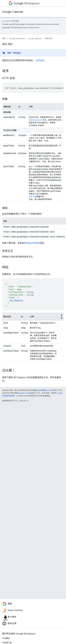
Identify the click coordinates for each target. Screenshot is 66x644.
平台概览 (6, 638)
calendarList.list (35, 120)
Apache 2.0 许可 (25, 393)
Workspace (27, 3)
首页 (4, 39)
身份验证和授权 (32, 243)
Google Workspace (17, 39)
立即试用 (40, 60)
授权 (19, 53)
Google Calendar (13, 12)
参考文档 (48, 39)
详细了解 (33, 197)
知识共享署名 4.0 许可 (44, 390)
